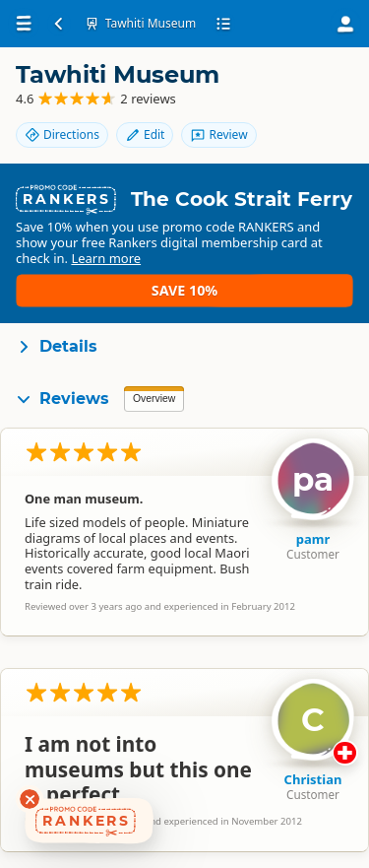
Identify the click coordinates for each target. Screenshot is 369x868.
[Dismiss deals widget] (30, 799)
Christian (313, 779)
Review (218, 134)
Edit (145, 134)
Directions (62, 134)
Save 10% (184, 290)
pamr (313, 539)
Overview (154, 399)
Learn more (106, 258)
